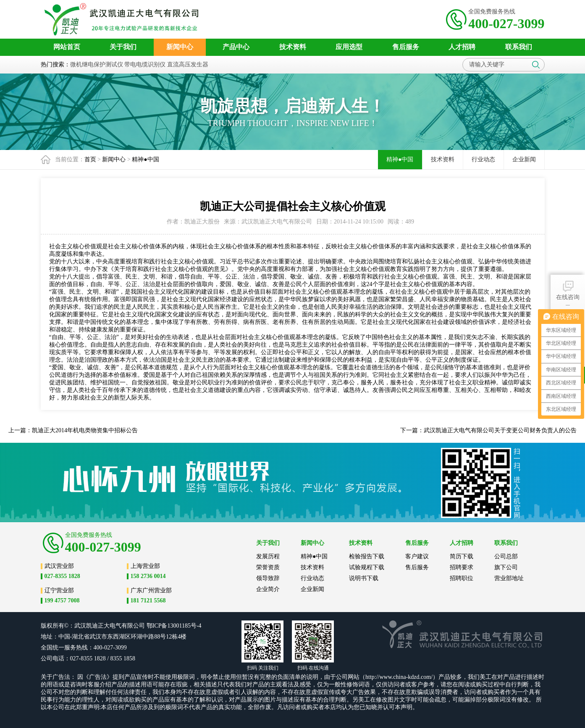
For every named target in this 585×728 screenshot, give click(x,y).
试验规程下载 (367, 567)
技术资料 (443, 159)
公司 (139, 626)
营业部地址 (509, 578)
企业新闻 (524, 159)
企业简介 (268, 589)
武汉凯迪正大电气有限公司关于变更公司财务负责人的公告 (500, 430)
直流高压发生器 (188, 64)
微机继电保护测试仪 (97, 64)
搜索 (536, 65)
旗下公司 (506, 567)
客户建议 (417, 556)
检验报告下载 (367, 556)
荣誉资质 (268, 567)
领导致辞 (268, 578)
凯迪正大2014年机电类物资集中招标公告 (85, 430)
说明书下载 (364, 578)
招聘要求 (462, 567)
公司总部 (506, 556)
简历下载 (462, 556)
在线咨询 (568, 290)
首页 (90, 159)
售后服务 (417, 567)
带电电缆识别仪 (145, 64)
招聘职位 (462, 578)
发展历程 (268, 556)
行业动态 (483, 159)
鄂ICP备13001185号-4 (174, 626)
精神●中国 (145, 159)
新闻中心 (114, 159)
